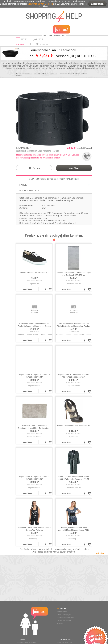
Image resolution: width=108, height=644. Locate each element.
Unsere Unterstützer (64, 621)
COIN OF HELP (69, 155)
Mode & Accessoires (50, 74)
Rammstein (24, 148)
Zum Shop (27, 289)
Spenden (60, 624)
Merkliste (43, 44)
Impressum (21, 642)
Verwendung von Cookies (40, 4)
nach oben (100, 553)
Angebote (21, 44)
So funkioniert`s (63, 612)
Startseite (29, 74)
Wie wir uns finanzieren (65, 618)
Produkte (37, 74)
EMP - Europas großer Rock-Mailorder (54, 179)
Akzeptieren (97, 4)
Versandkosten (31, 642)
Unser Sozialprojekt (64, 615)
